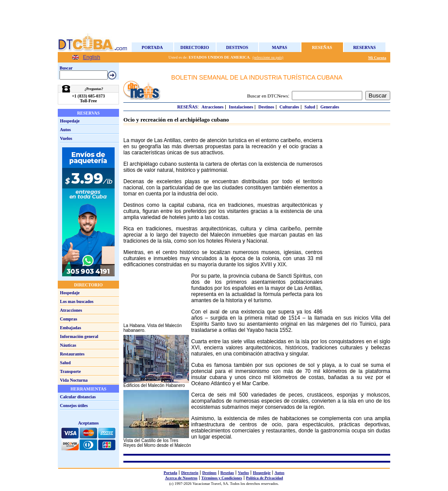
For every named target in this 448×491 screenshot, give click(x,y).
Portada (152, 47)
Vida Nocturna (74, 380)
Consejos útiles (74, 406)
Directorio (194, 47)
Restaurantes (72, 354)
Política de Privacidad (264, 478)
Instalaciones (241, 107)
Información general (79, 336)
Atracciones (71, 310)
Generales (330, 107)
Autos (65, 130)
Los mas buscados (77, 301)
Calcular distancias (78, 397)
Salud (65, 363)
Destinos (237, 47)
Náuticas (68, 345)
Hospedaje (70, 121)
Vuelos (66, 138)
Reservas (364, 47)
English (92, 57)
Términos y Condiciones (222, 478)
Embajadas (70, 328)
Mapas (280, 47)
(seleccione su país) (268, 57)
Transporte (70, 371)
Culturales (289, 107)
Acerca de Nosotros (181, 478)
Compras (68, 319)
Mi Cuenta (377, 58)
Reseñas (322, 47)
